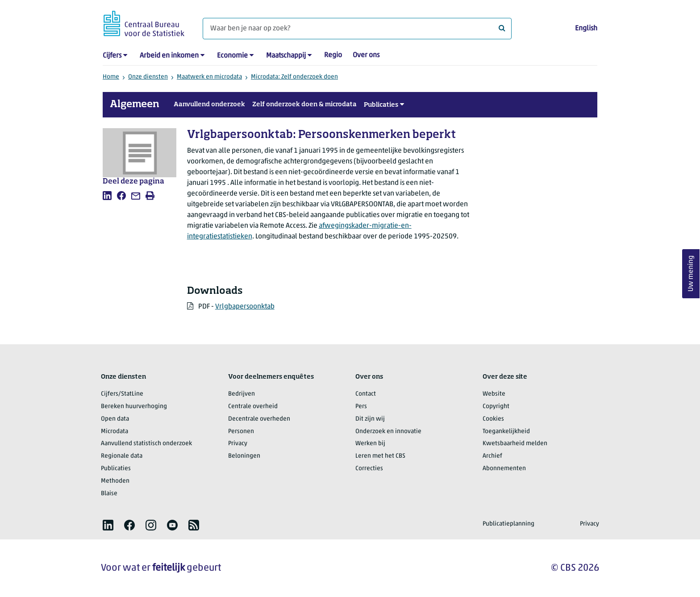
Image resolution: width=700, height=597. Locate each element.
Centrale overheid (253, 407)
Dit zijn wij (370, 419)
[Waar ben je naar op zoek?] (357, 29)
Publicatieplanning (508, 524)
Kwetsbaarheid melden (515, 444)
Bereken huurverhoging (134, 407)
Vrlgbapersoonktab (245, 307)
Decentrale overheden (259, 419)
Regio (333, 55)
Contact (366, 394)
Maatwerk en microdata (209, 77)
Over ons (366, 55)
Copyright (496, 407)
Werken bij (370, 444)
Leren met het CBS (380, 456)
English (586, 29)
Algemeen (135, 104)
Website (494, 394)
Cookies (493, 419)
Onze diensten (148, 77)
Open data (115, 419)
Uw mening (691, 273)
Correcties (369, 469)
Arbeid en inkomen (169, 56)
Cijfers (112, 56)
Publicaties (381, 105)
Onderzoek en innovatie (388, 432)
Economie (232, 56)
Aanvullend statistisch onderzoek (146, 444)
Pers (361, 407)
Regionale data (122, 456)
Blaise (109, 494)
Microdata (115, 432)
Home (111, 77)
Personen (241, 432)
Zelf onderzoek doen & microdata (304, 104)
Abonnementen (504, 469)
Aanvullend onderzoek (209, 104)
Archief (492, 456)
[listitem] (107, 196)
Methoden (115, 481)
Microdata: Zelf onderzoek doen (294, 77)
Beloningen (244, 456)
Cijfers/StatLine (122, 394)
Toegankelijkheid (506, 432)
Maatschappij (286, 56)
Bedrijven (242, 394)
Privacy (238, 444)
